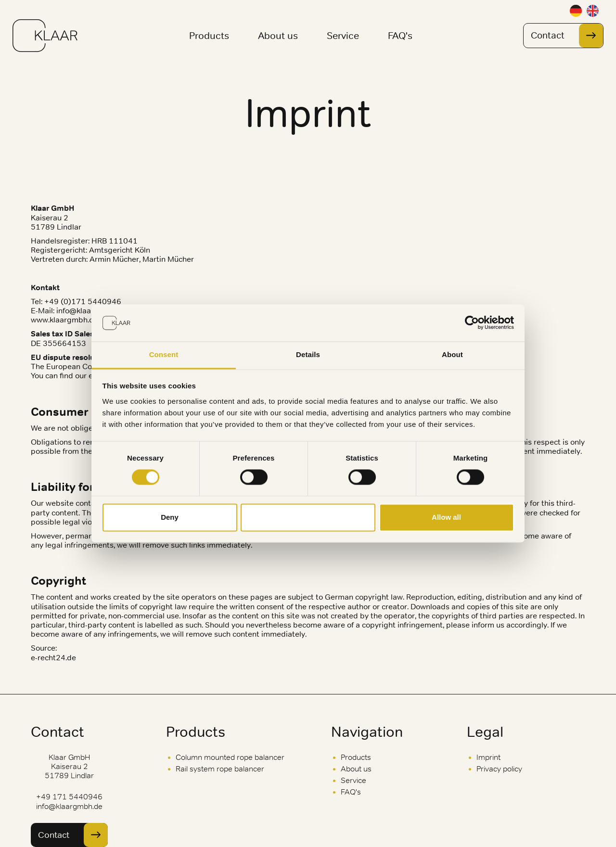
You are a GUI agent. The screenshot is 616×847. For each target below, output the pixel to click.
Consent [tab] (164, 354)
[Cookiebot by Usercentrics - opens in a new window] (472, 323)
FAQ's (400, 35)
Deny (170, 517)
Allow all (446, 517)
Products (209, 35)
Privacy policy (499, 769)
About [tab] (452, 354)
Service (343, 35)
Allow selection (308, 517)
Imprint (488, 757)
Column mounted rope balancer (230, 757)
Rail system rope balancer (220, 769)
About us (278, 35)
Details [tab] (308, 354)
